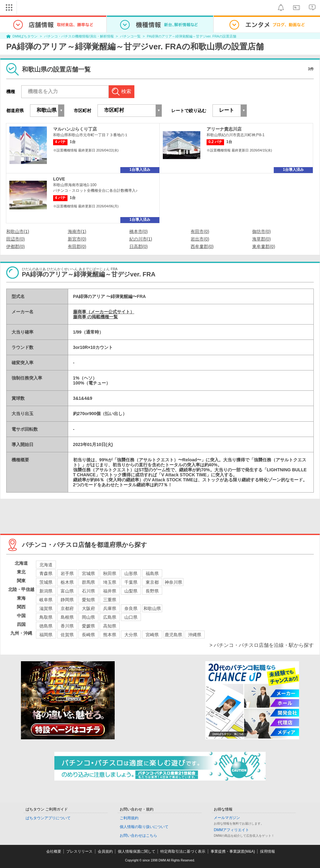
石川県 (88, 591)
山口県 (131, 617)
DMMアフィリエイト (231, 830)
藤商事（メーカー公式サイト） (104, 312)
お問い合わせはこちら (138, 836)
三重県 (110, 600)
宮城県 (88, 573)
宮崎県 (152, 635)
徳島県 (46, 626)
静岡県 (67, 600)
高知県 (110, 626)
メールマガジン (227, 818)
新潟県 (46, 591)
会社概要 (54, 851)
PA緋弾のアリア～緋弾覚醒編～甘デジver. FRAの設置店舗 (192, 36)
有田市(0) (200, 231)
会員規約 (105, 851)
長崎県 (88, 635)
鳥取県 (46, 617)
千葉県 (131, 582)
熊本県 (110, 635)
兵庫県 (110, 608)
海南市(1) (77, 231)
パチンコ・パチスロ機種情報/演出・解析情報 (79, 36)
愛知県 (88, 600)
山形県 (131, 573)
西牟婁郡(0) (202, 246)
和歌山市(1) (18, 231)
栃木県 (67, 582)
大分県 (131, 635)
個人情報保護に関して (137, 851)
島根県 (67, 617)
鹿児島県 (173, 635)
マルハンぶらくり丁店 (75, 129)
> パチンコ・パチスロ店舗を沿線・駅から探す (262, 645)
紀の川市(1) (141, 239)
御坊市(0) (261, 231)
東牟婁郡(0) (264, 246)
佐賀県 (67, 635)
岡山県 (88, 617)
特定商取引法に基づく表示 (183, 851)
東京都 (152, 582)
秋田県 (110, 573)
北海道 (46, 565)
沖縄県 (195, 635)
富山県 (67, 591)
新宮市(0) (77, 239)
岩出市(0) (200, 239)
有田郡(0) (77, 246)
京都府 (67, 608)
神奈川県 (173, 582)
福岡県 (46, 635)
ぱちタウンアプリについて (48, 818)
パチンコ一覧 (130, 36)
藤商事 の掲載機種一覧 (96, 317)
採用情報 (267, 851)
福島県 (152, 573)
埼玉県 (110, 582)
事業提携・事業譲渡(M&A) (233, 851)
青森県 (46, 573)
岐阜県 (46, 600)
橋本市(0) (139, 231)
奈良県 (131, 608)
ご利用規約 (129, 818)
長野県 (152, 591)
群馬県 (88, 582)
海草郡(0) (261, 239)
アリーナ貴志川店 (224, 129)
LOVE (59, 179)
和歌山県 (152, 608)
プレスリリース (79, 851)
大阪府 (88, 608)
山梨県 (131, 591)
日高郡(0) (139, 246)
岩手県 (67, 573)
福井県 (110, 591)
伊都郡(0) (15, 246)
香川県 (67, 626)
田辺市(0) (15, 239)
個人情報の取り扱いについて (144, 827)
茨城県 (46, 582)
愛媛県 (88, 626)
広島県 (110, 617)
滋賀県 (46, 608)
